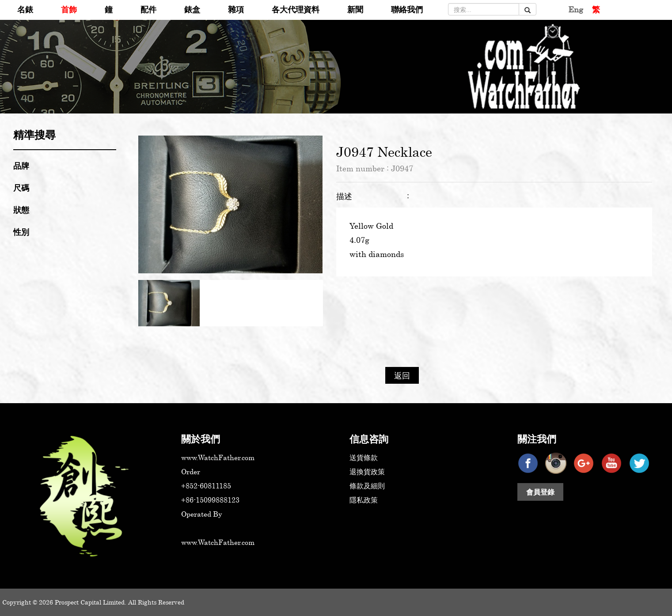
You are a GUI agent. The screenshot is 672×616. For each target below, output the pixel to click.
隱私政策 (364, 500)
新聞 (355, 9)
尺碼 (21, 188)
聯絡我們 (407, 9)
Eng (576, 9)
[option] (230, 205)
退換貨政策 (367, 472)
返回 (402, 375)
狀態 (21, 210)
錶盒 (192, 9)
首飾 (69, 9)
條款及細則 (367, 486)
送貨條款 (364, 457)
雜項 (236, 9)
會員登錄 (540, 492)
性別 (21, 232)
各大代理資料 (296, 9)
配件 (148, 9)
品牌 (21, 166)
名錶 (25, 9)
